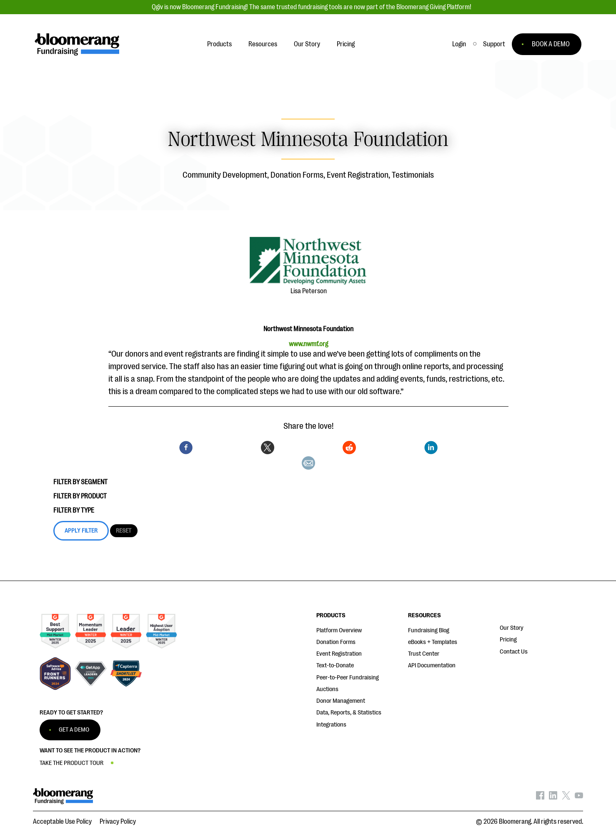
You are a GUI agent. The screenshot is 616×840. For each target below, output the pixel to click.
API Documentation (432, 665)
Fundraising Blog (429, 630)
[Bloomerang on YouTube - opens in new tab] (579, 797)
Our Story (512, 628)
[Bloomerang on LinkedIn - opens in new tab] (553, 797)
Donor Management (341, 701)
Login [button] (459, 44)
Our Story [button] (307, 44)
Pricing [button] (346, 44)
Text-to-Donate (335, 665)
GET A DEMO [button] (74, 730)
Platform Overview (339, 630)
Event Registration (339, 654)
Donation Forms (336, 642)
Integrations (331, 725)
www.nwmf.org (308, 344)
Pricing (508, 640)
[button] (494, 44)
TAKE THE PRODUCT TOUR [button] (71, 763)
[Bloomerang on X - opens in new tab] (566, 797)
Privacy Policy (118, 822)
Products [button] (219, 44)
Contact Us (514, 652)
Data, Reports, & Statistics (349, 713)
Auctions (327, 689)
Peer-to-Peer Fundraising (348, 678)
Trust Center (424, 654)
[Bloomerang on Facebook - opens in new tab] (540, 797)
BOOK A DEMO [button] (551, 44)
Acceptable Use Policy (62, 822)
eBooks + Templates (433, 642)
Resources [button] (263, 44)
